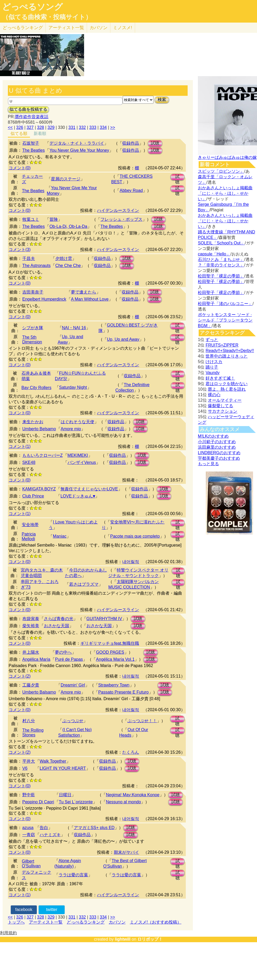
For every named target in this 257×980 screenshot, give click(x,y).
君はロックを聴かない (227, 384)
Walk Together (53, 761)
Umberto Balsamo (39, 692)
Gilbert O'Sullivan (31, 864)
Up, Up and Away (123, 339)
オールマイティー (225, 400)
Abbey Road (131, 190)
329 (51, 127)
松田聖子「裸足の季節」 (221, 276)
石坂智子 (31, 143)
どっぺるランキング (86, 922)
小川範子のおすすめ (217, 442)
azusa (28, 828)
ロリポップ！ (150, 939)
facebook (24, 910)
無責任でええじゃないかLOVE (89, 489)
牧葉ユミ (31, 219)
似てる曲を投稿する (28, 109)
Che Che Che (68, 266)
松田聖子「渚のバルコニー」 (225, 304)
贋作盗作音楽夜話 (32, 117)
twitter (52, 910)
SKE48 (29, 462)
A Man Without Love (90, 299)
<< (10, 127)
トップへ (16, 922)
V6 (25, 768)
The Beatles (34, 150)
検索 (162, 100)
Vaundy (212, 373)
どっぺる (23, 28)
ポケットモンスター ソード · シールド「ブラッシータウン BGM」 (225, 320)
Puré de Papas (69, 659)
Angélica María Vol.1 (115, 659)
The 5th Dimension (32, 340)
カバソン (99, 28)
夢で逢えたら (84, 292)
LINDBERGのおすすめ (219, 453)
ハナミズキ (50, 835)
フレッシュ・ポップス (121, 219)
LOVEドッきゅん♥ (78, 496)
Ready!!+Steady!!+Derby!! (230, 351)
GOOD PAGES (110, 652)
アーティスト (66, 28)
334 (103, 127)
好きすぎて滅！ (220, 378)
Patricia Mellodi (29, 536)
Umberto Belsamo (39, 429)
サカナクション (223, 411)
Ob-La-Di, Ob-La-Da (68, 226)
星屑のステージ (66, 179)
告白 (44, 828)
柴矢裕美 (31, 626)
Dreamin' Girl (73, 685)
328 (41, 127)
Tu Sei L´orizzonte (76, 802)
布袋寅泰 (31, 619)
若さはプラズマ (84, 584)
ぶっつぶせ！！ (142, 721)
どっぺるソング (32, 7)
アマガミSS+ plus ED (94, 828)
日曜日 (65, 795)
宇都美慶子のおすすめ (219, 458)
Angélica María (36, 659)
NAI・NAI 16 (74, 328)
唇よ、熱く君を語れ (227, 389)
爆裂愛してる (220, 406)
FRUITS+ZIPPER (222, 345)
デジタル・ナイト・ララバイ (77, 143)
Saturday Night (73, 387)
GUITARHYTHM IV (104, 619)
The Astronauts (37, 266)
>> (113, 127)
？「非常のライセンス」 (221, 265)
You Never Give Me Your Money (79, 150)
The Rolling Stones (33, 733)
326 (20, 127)
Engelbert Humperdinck (44, 299)
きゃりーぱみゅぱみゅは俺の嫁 (227, 157)
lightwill (123, 939)
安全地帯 (30, 525)
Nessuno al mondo (123, 802)
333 (93, 127)
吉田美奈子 (33, 292)
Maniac (60, 536)
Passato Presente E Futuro (124, 692)
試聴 (155, 143)
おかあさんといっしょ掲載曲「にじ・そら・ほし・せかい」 (225, 193)
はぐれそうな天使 (78, 422)
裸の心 (214, 395)
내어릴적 (131, 562)
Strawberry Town (114, 685)
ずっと (212, 340)
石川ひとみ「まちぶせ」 (221, 260)
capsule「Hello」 (214, 254)
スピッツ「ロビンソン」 (221, 171)
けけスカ (214, 362)
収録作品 (131, 143)
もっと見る (208, 464)
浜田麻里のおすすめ (217, 447)
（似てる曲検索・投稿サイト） (47, 17)
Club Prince (33, 496)
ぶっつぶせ (73, 721)
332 (82, 127)
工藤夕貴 (31, 685)
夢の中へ (63, 652)
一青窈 (29, 835)
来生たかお (33, 422)
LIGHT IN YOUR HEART (63, 768)
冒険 (54, 219)
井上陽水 (31, 652)
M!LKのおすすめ (213, 436)
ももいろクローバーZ (43, 455)
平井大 (29, 761)
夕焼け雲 (64, 258)
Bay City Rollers (37, 388)
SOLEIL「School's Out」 (221, 243)
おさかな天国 (56, 626)
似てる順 (19, 133)
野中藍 (29, 795)
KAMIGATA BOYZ (39, 489)
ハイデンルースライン (118, 210)
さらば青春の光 (59, 619)
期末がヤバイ (126, 852)
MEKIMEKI (78, 455)
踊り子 (212, 367)
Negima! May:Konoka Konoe (133, 795)
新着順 (40, 133)
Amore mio (71, 429)
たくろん (131, 752)
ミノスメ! (123, 28)
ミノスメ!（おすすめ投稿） (156, 922)
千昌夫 (29, 258)
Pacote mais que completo (135, 536)
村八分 (29, 721)
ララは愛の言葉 (73, 875)
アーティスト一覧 (46, 922)
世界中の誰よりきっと (227, 356)
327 (30, 127)
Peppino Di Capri (38, 802)
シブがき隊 (33, 328)
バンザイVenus (82, 462)
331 (72, 127)
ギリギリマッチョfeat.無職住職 (110, 643)
